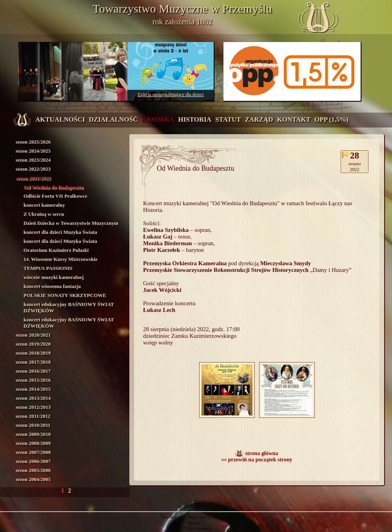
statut (228, 119)
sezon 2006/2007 (33, 461)
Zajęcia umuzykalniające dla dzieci (171, 95)
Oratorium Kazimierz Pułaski (56, 250)
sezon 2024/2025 (33, 151)
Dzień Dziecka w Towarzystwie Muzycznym (71, 223)
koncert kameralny (44, 205)
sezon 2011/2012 (33, 416)
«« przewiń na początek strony (257, 460)
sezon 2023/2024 (33, 160)
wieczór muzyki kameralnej (54, 277)
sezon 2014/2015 (33, 389)
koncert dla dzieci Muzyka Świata (60, 232)
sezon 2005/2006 (33, 470)
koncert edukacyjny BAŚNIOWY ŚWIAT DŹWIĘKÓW (69, 307)
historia (195, 119)
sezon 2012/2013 (33, 407)
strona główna (261, 453)
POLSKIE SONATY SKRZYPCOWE (65, 295)
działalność (113, 119)
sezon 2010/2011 (33, 425)
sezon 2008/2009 (33, 443)
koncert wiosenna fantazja (52, 286)
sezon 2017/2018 (33, 362)
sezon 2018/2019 (33, 353)
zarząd (259, 119)
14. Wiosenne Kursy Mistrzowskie (61, 259)
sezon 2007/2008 (33, 452)
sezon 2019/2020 (33, 344)
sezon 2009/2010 (33, 434)
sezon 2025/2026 (33, 142)
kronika (158, 119)
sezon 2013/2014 (33, 398)
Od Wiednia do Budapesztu (53, 187)
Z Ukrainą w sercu (44, 214)
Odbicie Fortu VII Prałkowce (55, 196)
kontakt (294, 119)
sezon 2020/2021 (33, 335)
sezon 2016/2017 (33, 371)
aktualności (60, 119)
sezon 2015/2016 (33, 380)
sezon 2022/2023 (33, 169)
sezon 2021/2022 (33, 178)
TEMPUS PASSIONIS (48, 268)
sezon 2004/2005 (33, 479)
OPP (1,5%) (331, 119)
